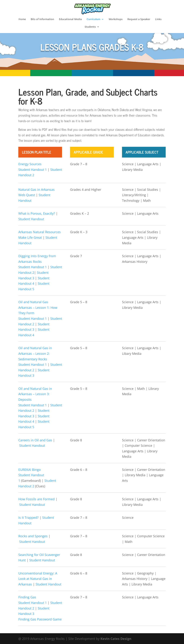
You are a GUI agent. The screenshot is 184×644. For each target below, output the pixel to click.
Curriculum (93, 19)
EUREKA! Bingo (30, 470)
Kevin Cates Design (116, 639)
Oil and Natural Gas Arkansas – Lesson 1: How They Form (38, 307)
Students (90, 27)
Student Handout (31, 219)
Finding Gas (27, 597)
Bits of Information (42, 19)
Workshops (116, 19)
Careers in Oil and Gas (35, 440)
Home (22, 19)
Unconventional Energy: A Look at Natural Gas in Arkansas (38, 579)
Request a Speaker (139, 19)
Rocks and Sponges (33, 536)
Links (158, 19)
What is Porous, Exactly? (37, 213)
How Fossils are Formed (36, 499)
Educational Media (70, 19)
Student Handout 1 (33, 170)
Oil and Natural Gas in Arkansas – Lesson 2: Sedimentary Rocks (35, 353)
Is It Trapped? (28, 518)
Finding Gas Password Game (40, 619)
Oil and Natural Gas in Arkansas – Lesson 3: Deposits (35, 394)
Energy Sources (30, 164)
